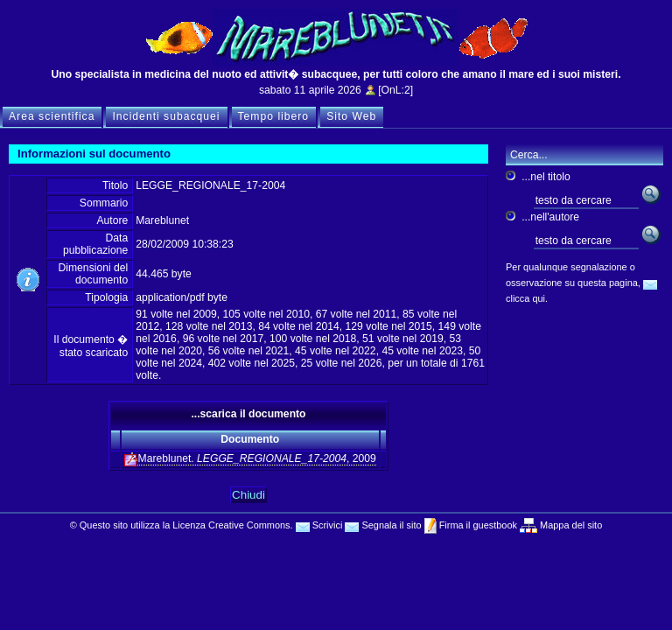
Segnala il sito (383, 525)
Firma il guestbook (477, 525)
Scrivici (319, 525)
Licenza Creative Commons (231, 525)
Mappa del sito (570, 525)
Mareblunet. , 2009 (250, 459)
